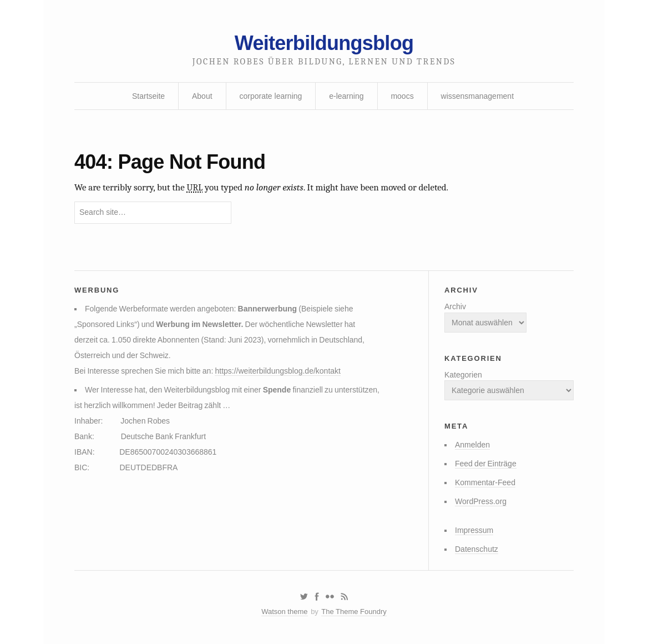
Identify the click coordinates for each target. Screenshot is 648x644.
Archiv (455, 306)
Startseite (148, 96)
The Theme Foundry (354, 612)
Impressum (474, 530)
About (202, 96)
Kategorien (463, 375)
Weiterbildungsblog (324, 43)
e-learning (346, 96)
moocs (402, 96)
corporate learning (270, 96)
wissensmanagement (478, 96)
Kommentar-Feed (485, 482)
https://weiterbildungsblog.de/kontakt (277, 371)
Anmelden (472, 445)
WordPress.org (481, 501)
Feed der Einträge (486, 464)
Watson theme (284, 612)
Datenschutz (477, 549)
